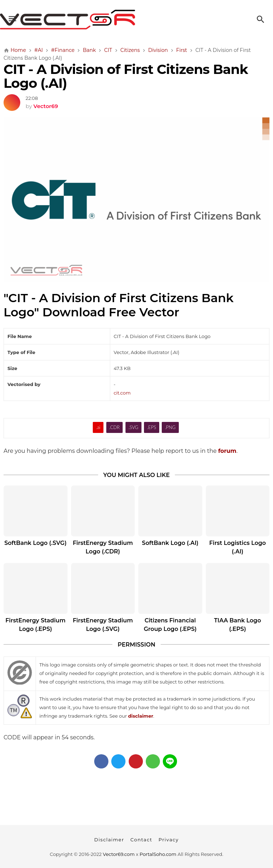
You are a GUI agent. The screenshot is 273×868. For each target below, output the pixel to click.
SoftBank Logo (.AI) (170, 543)
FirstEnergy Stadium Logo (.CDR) (103, 547)
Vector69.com (119, 854)
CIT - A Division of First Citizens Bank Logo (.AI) (126, 76)
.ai (98, 427)
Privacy (169, 840)
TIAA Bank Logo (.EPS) (237, 625)
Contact (141, 840)
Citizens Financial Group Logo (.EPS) (170, 625)
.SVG (133, 427)
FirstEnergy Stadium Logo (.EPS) (35, 625)
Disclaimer (109, 840)
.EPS (152, 427)
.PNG (170, 427)
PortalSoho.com (158, 854)
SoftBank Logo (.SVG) (35, 543)
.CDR (114, 427)
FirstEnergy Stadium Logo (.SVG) (103, 625)
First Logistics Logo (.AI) (238, 547)
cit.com (122, 393)
